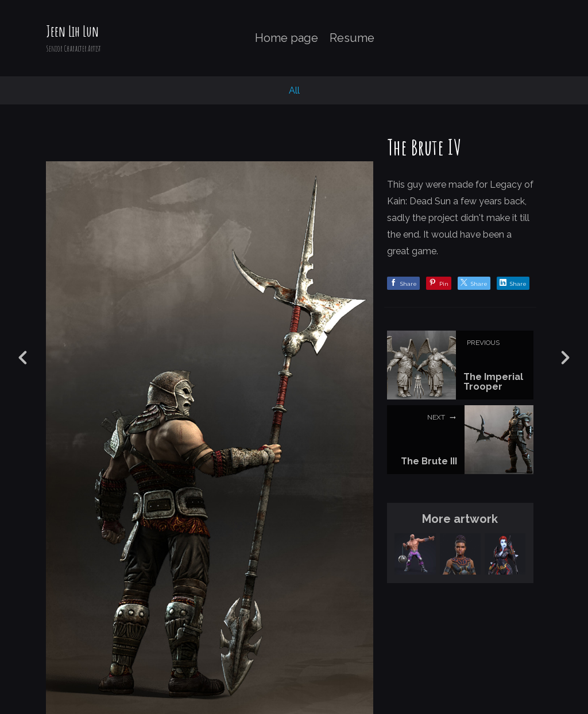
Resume (352, 38)
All (294, 90)
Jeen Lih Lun (72, 31)
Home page (287, 38)
